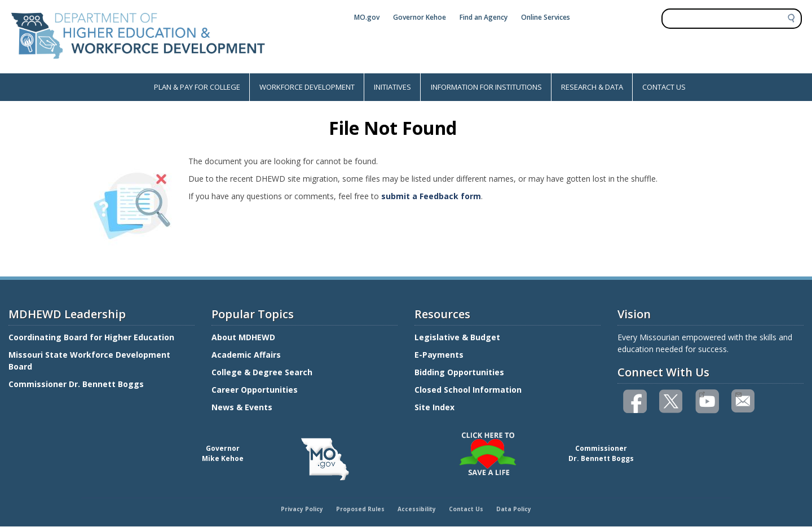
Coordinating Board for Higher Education (92, 337)
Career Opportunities (255, 390)
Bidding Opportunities (460, 372)
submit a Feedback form (431, 196)
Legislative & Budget (458, 337)
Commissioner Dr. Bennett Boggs (76, 384)
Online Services (546, 17)
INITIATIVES (392, 87)
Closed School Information (468, 390)
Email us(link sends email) (738, 393)
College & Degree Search (263, 372)
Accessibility (417, 509)
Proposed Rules (360, 509)
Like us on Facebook (636, 401)
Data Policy (514, 509)
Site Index (436, 407)
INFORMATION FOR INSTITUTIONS (486, 87)
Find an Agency (484, 17)
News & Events (242, 407)
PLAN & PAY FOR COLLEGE (197, 87)
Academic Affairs (247, 355)
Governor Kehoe (420, 17)
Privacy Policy (302, 509)
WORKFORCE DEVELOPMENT (307, 87)
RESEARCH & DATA (592, 87)
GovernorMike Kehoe (223, 453)
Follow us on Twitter (672, 401)
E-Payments (439, 355)
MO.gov (367, 17)
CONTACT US (664, 87)
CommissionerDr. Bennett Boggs (601, 453)
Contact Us (466, 509)
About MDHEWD (243, 337)
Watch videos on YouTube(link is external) (702, 393)
